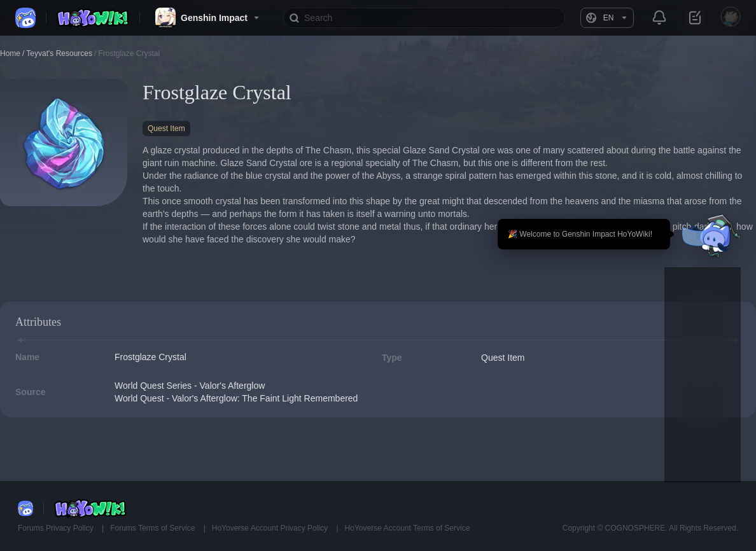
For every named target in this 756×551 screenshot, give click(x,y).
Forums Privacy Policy (57, 528)
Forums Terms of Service (153, 528)
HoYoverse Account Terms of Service (408, 528)
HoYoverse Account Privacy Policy (271, 528)
